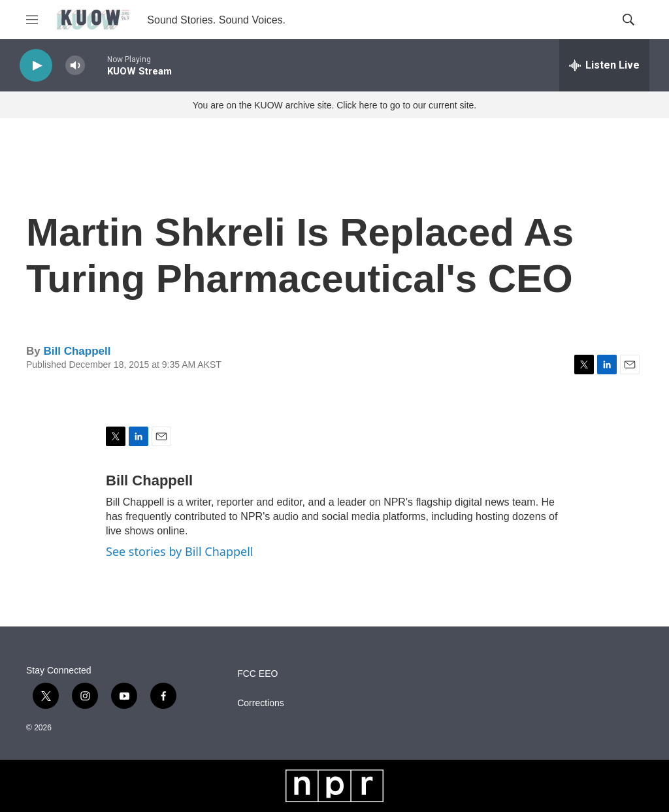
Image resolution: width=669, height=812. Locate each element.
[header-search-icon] (628, 20)
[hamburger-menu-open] (32, 20)
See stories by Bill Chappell (179, 551)
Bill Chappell (77, 351)
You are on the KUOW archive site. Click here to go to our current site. (334, 105)
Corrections (261, 703)
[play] (36, 66)
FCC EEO (257, 674)
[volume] (75, 66)
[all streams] (604, 65)
